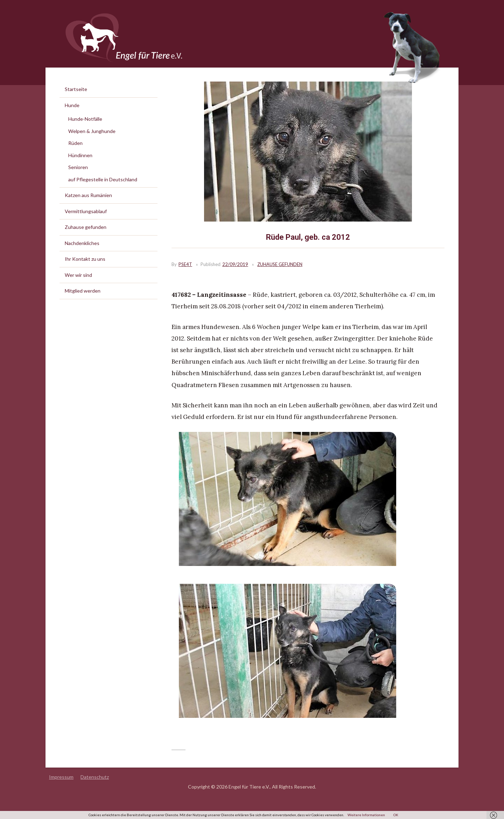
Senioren (78, 167)
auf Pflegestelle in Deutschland (103, 179)
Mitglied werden (83, 291)
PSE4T (185, 264)
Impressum (61, 777)
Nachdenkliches (82, 243)
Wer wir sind (78, 275)
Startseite (76, 89)
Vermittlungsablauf (86, 211)
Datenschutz (95, 777)
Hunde (72, 105)
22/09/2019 (235, 264)
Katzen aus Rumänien (88, 195)
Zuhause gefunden (280, 264)
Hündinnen (80, 155)
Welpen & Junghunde (92, 131)
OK (396, 815)
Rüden (75, 143)
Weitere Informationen (366, 815)
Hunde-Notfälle (85, 119)
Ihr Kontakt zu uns (85, 259)
